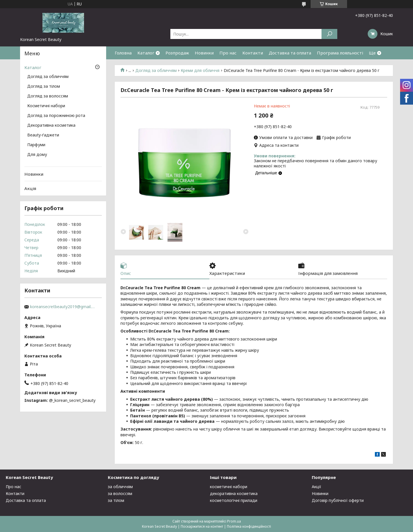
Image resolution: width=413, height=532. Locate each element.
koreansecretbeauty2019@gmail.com (63, 307)
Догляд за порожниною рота (56, 116)
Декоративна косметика (51, 126)
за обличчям (120, 487)
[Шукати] (329, 34)
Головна (123, 53)
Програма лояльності (340, 53)
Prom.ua (234, 521)
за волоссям (120, 493)
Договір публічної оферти (338, 500)
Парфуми (36, 145)
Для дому (37, 155)
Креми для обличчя (200, 71)
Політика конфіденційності (249, 526)
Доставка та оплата (290, 53)
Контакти (253, 53)
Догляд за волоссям (48, 96)
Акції (316, 487)
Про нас (228, 53)
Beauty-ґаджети (43, 135)
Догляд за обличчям (156, 71)
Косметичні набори (46, 106)
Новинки (204, 53)
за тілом (116, 500)
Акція (30, 188)
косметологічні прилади (234, 500)
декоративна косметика (234, 493)
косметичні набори (229, 487)
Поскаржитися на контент (202, 526)
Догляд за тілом (44, 87)
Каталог (146, 53)
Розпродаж (177, 53)
